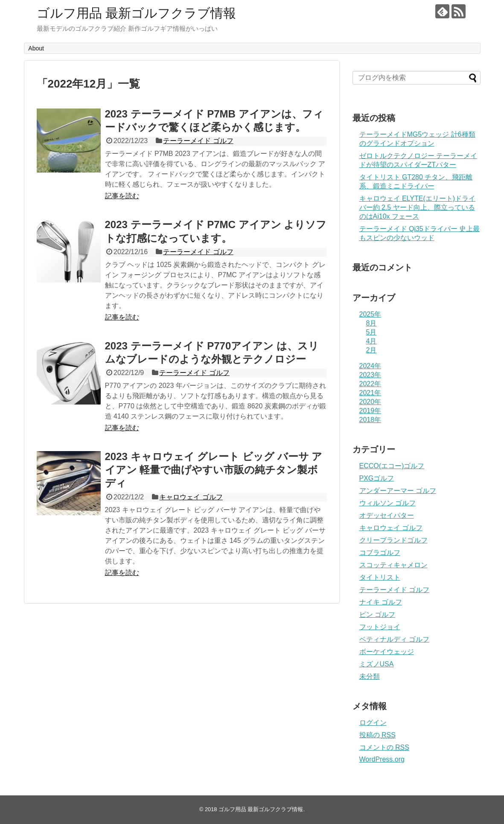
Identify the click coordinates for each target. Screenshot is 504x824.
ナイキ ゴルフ (381, 602)
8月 (371, 323)
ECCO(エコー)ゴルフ (392, 466)
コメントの (384, 747)
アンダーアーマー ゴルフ (398, 491)
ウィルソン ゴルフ (387, 503)
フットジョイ (380, 627)
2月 (371, 350)
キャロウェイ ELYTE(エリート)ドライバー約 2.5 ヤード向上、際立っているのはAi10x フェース (418, 207)
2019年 (370, 411)
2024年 (370, 366)
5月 (371, 332)
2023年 (370, 375)
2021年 (370, 393)
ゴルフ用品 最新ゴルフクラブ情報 (136, 13)
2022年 (370, 384)
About (36, 48)
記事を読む (122, 196)
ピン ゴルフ (377, 614)
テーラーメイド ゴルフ (198, 141)
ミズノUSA (377, 664)
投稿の (377, 735)
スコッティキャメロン (393, 565)
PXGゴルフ (377, 478)
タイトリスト (380, 577)
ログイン (373, 723)
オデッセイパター (387, 515)
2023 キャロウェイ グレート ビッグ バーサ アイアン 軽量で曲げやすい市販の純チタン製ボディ (214, 470)
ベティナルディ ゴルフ (394, 639)
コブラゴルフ (380, 553)
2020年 (370, 402)
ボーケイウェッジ (387, 652)
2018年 (370, 420)
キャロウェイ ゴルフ (191, 497)
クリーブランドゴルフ (393, 540)
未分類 (370, 676)
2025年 (370, 314)
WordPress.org (382, 759)
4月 (371, 341)
